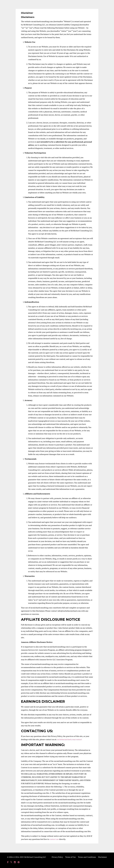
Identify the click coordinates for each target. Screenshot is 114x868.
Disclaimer (103, 857)
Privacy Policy (57, 857)
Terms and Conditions (87, 857)
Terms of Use (70, 857)
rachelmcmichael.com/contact (70, 739)
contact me (54, 839)
